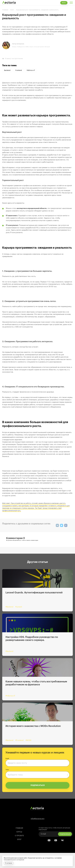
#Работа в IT (10, 696)
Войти (64, 3)
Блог (19, 839)
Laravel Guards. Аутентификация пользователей (34, 593)
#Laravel (19, 607)
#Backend (9, 607)
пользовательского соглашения (14, 860)
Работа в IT (31, 70)
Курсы (19, 832)
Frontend (19, 70)
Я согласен (9, 863)
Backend (7, 70)
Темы (7, 770)
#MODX (29, 740)
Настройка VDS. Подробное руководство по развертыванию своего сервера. (32, 639)
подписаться (65, 834)
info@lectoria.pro (38, 819)
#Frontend (19, 740)
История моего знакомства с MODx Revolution (33, 726)
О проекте (19, 836)
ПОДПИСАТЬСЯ (38, 785)
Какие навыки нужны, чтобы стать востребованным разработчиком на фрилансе (36, 683)
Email (7, 759)
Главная (19, 828)
